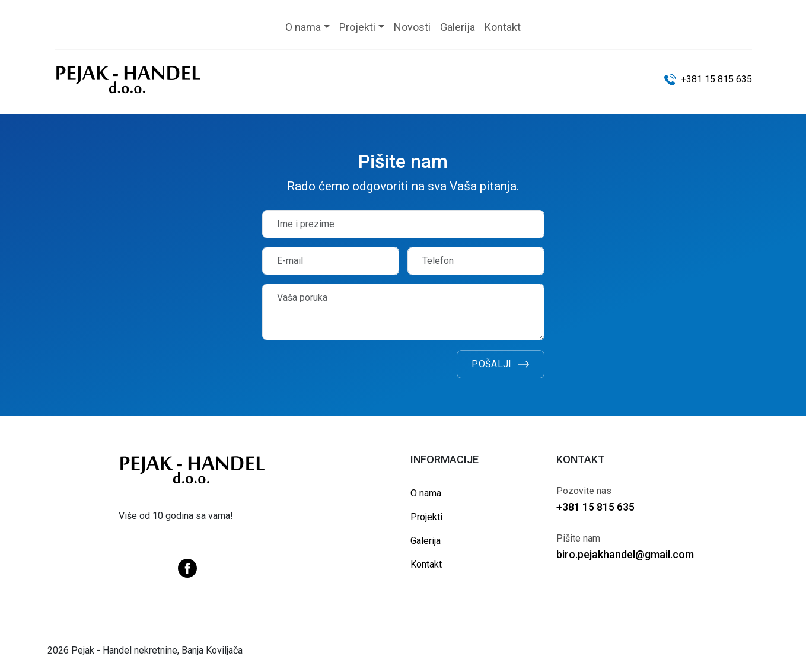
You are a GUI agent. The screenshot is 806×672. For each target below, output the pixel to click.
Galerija (426, 541)
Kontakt (426, 564)
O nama (426, 493)
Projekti (426, 517)
